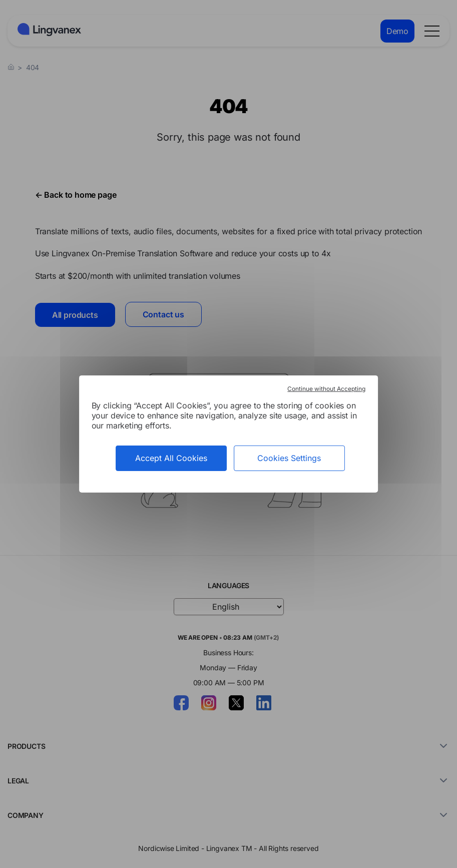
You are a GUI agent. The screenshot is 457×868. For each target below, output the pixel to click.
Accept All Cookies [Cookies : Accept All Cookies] (171, 458)
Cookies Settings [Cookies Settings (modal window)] (289, 458)
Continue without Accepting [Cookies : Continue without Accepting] (326, 389)
